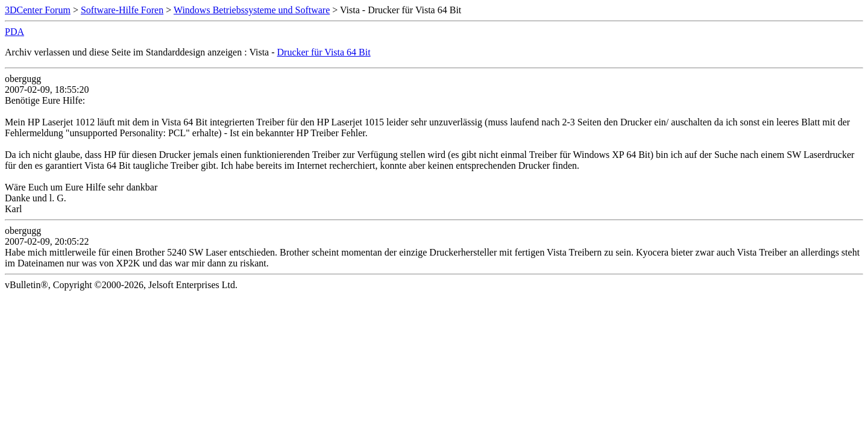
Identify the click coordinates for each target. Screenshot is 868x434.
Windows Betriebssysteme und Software (252, 10)
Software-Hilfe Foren (122, 10)
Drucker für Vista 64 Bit (324, 52)
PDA (14, 32)
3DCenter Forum (38, 10)
